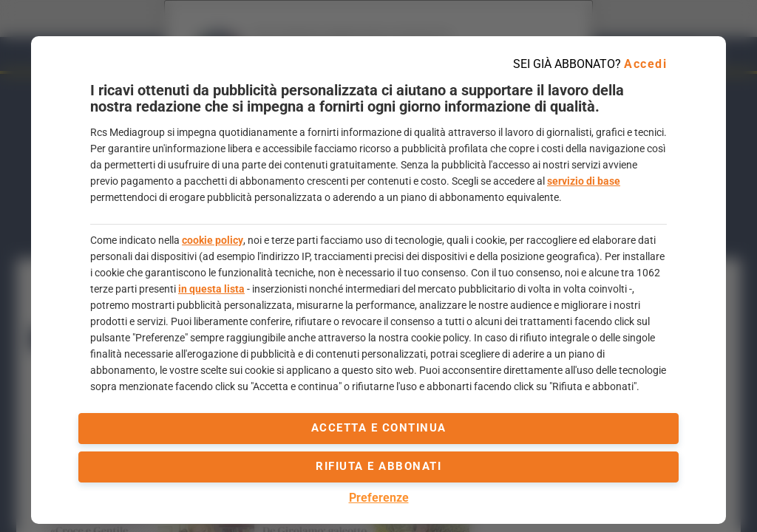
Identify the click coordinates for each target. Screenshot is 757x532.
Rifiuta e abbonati (378, 466)
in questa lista (211, 289)
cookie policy (213, 240)
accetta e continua (379, 428)
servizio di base (584, 181)
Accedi (645, 64)
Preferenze (379, 498)
